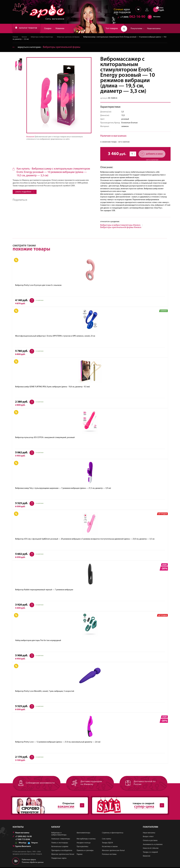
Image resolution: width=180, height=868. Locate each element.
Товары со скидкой (150, 853)
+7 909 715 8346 (23, 840)
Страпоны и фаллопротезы (113, 833)
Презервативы (82, 847)
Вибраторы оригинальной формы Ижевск (121, 228)
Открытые (48, 806)
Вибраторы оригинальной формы (73, 37)
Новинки (65, 29)
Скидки (53, 29)
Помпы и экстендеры (60, 843)
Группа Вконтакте (22, 847)
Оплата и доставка (150, 841)
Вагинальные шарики (60, 847)
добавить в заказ (151, 154)
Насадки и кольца (84, 843)
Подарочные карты (59, 859)
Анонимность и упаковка (153, 845)
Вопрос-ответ (148, 837)
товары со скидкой (128, 806)
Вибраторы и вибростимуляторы (44, 37)
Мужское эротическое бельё (63, 855)
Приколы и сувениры (85, 851)
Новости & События (151, 849)
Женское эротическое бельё (113, 851)
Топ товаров (112, 29)
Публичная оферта (29, 860)
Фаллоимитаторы (83, 833)
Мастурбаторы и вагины (86, 840)
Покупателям (137, 29)
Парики (80, 855)
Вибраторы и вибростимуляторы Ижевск (120, 225)
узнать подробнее (25, 192)
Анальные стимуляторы (61, 840)
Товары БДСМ (107, 843)
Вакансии (147, 857)
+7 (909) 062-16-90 (22, 837)
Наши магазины (154, 29)
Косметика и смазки (110, 847)
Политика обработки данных (33, 863)
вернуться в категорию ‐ (48, 47)
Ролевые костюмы (109, 855)
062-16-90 (131, 18)
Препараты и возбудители (62, 851)
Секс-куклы (107, 840)
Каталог (25, 37)
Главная (16, 37)
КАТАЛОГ (29, 29)
